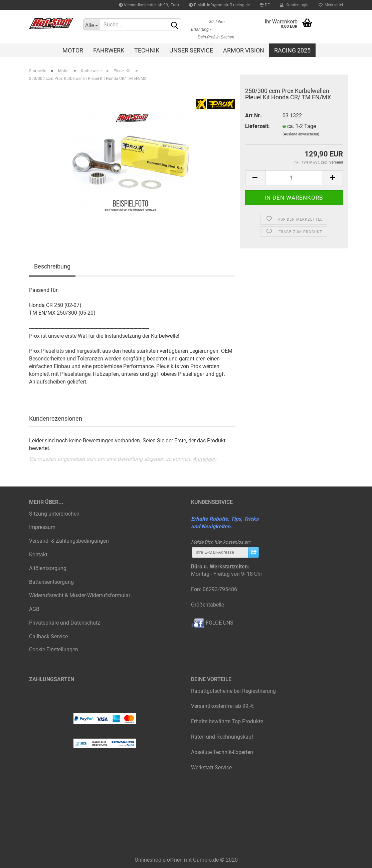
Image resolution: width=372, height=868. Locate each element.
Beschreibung (52, 266)
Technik (147, 50)
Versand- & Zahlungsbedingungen (69, 541)
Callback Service (48, 636)
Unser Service (191, 50)
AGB (34, 609)
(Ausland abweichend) (301, 134)
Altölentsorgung (48, 568)
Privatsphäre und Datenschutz (65, 623)
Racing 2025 (292, 50)
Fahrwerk (109, 50)
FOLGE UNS (212, 623)
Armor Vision (244, 50)
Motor (73, 50)
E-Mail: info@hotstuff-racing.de (219, 5)
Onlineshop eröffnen (159, 860)
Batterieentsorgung (51, 582)
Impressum (42, 527)
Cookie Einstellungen (54, 649)
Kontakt (38, 555)
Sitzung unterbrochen (54, 514)
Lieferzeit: (257, 126)
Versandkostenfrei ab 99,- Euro (149, 5)
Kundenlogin (294, 5)
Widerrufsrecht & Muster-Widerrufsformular (80, 595)
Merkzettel (331, 5)
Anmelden (205, 459)
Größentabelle (208, 605)
